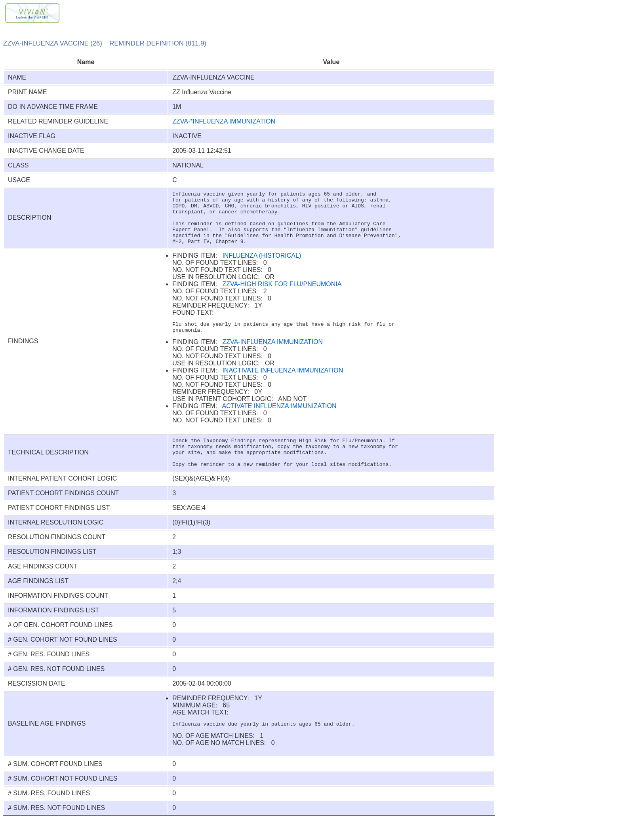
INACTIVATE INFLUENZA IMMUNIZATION (283, 383)
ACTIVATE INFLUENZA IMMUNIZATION (279, 419)
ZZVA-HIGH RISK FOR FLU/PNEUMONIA (282, 295)
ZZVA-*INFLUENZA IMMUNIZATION (224, 121)
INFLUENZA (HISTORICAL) (262, 266)
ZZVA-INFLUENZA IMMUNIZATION (272, 355)
